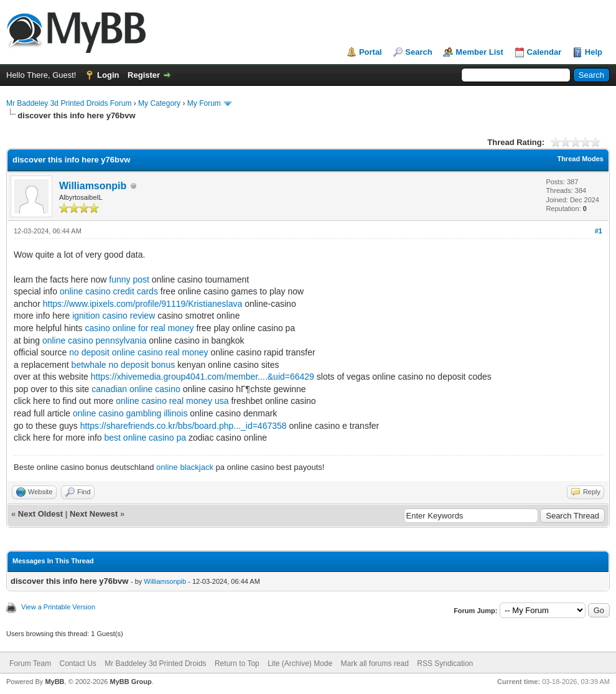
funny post (129, 279)
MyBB (54, 682)
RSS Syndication (445, 664)
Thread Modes (580, 159)
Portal (371, 52)
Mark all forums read (375, 664)
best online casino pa (146, 438)
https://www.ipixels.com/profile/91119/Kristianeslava (143, 304)
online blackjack (185, 467)
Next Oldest (40, 514)
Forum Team (30, 664)
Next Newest (94, 514)
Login (108, 75)
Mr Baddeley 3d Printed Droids (155, 664)
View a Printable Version (58, 607)
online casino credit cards (109, 291)
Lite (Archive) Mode (300, 664)
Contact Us (77, 664)
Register (144, 75)
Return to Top (237, 664)
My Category (159, 103)
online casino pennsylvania (94, 340)
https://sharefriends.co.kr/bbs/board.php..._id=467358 (184, 426)
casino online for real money (139, 328)
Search (418, 52)
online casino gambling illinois (130, 413)
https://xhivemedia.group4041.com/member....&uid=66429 (203, 377)
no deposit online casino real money (138, 352)
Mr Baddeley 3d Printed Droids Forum (69, 103)
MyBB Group (130, 682)
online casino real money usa (172, 401)
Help (594, 52)
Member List (479, 52)
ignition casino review (114, 316)
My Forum (204, 103)
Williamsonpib (93, 186)
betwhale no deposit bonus (124, 365)
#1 (599, 231)
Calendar (544, 52)
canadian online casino (136, 389)
